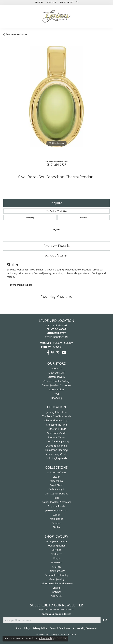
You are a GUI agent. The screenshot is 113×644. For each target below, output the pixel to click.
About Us (56, 368)
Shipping (30, 218)
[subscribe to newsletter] (105, 620)
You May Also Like (57, 296)
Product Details (57, 246)
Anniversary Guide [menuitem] (56, 454)
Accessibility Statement (85, 628)
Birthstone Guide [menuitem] (57, 429)
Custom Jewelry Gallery (56, 381)
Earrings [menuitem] (56, 550)
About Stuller (56, 255)
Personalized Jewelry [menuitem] (56, 575)
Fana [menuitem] (57, 498)
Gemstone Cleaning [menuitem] (57, 450)
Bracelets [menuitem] (56, 562)
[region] (56, 99)
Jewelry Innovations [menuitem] (56, 510)
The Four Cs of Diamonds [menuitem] (56, 416)
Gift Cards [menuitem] (57, 596)
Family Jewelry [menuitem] (56, 571)
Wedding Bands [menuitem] (56, 546)
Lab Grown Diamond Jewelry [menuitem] (57, 583)
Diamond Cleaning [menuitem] (56, 446)
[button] (39, 3)
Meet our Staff (57, 373)
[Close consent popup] (66, 639)
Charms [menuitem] (56, 567)
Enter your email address (57, 614)
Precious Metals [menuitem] (56, 437)
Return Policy (23, 628)
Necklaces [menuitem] (56, 554)
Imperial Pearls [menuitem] (56, 506)
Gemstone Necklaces (16, 34)
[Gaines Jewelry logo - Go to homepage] (56, 16)
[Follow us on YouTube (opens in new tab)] (64, 353)
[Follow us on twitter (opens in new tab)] (58, 353)
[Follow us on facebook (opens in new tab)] (48, 353)
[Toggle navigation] (6, 22)
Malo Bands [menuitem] (56, 519)
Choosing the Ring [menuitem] (56, 425)
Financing (56, 398)
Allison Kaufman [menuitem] (56, 472)
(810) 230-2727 (56, 164)
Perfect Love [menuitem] (56, 481)
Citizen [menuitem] (56, 477)
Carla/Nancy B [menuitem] (56, 489)
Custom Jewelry (56, 377)
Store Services (56, 389)
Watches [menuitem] (56, 592)
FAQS (56, 394)
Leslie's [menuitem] (56, 515)
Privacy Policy (40, 628)
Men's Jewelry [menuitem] (56, 579)
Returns (83, 218)
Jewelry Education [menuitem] (56, 412)
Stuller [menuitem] (56, 527)
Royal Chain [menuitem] (57, 485)
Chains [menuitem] (56, 588)
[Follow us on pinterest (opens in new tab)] (53, 353)
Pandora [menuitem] (57, 523)
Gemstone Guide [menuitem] (56, 433)
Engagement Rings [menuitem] (56, 541)
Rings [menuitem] (56, 558)
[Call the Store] (57, 333)
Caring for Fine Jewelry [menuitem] (56, 441)
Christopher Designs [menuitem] (56, 494)
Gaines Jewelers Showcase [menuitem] (56, 502)
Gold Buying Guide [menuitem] (56, 458)
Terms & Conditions (60, 628)
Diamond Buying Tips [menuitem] (56, 420)
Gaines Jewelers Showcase (56, 385)
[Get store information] (56, 337)
